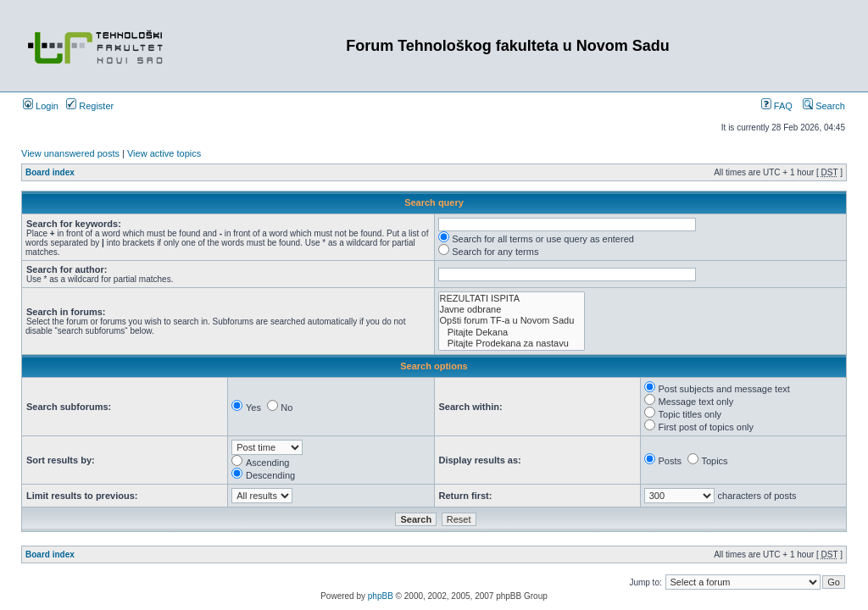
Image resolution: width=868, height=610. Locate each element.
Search (824, 106)
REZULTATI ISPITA (512, 299)
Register (90, 106)
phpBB (381, 596)
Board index (50, 172)
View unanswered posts (70, 153)
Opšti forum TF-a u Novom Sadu (512, 321)
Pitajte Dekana (512, 333)
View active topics (164, 153)
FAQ (777, 106)
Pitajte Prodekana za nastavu (512, 344)
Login (41, 106)
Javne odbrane (512, 310)
